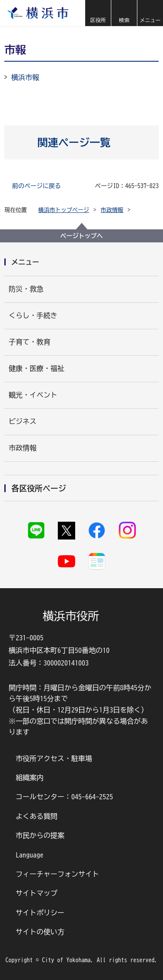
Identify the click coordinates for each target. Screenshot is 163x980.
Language (30, 855)
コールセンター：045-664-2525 (64, 797)
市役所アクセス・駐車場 (54, 758)
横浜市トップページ (64, 210)
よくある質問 (37, 816)
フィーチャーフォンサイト (57, 874)
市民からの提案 (40, 835)
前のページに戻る (37, 186)
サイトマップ (37, 893)
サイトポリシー (40, 913)
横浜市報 (25, 77)
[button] (98, 13)
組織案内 (30, 778)
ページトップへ (82, 236)
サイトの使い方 (40, 932)
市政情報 (112, 210)
